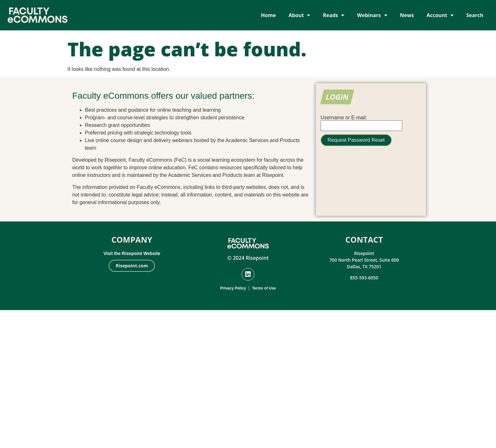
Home (268, 15)
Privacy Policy (233, 288)
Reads (334, 15)
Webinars (372, 15)
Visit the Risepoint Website (132, 253)
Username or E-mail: (344, 118)
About (299, 15)
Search (475, 15)
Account (440, 15)
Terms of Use (264, 288)
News (407, 15)
